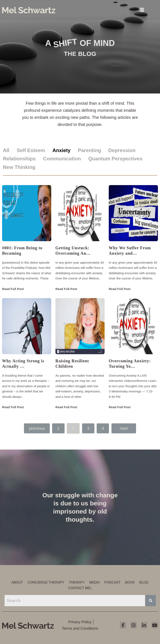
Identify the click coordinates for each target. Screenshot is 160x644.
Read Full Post (13, 289)
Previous (37, 428)
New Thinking (19, 167)
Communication (62, 159)
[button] (142, 9)
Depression (122, 150)
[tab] (9, 151)
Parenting (89, 150)
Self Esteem (31, 150)
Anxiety (62, 150)
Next (124, 428)
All (6, 150)
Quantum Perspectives (115, 159)
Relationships (19, 159)
